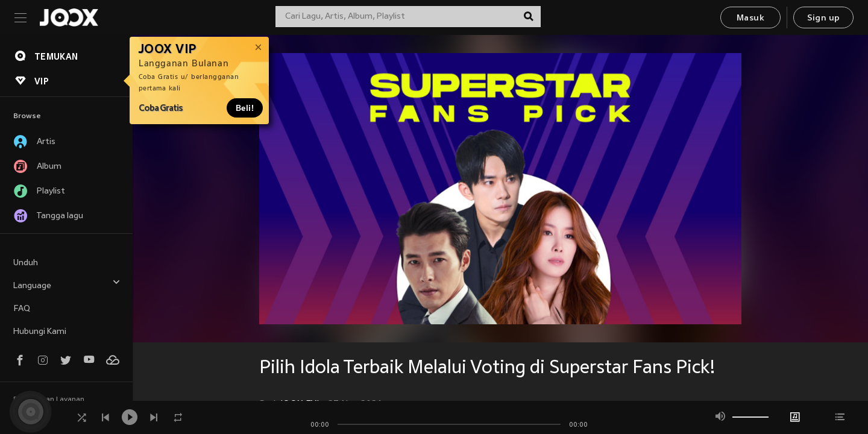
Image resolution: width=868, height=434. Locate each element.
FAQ (22, 309)
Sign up (824, 18)
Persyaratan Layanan (49, 400)
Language (67, 284)
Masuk (750, 18)
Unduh (26, 263)
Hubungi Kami (40, 332)
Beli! (245, 108)
